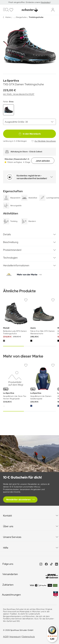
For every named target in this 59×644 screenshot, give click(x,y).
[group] (30, 46)
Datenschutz (28, 637)
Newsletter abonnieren (18, 500)
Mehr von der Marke (27, 275)
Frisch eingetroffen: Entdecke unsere (25, 2)
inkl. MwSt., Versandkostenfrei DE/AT (19, 94)
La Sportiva (11, 81)
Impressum (15, 637)
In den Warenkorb (30, 134)
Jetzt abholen (43, 161)
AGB (5, 637)
